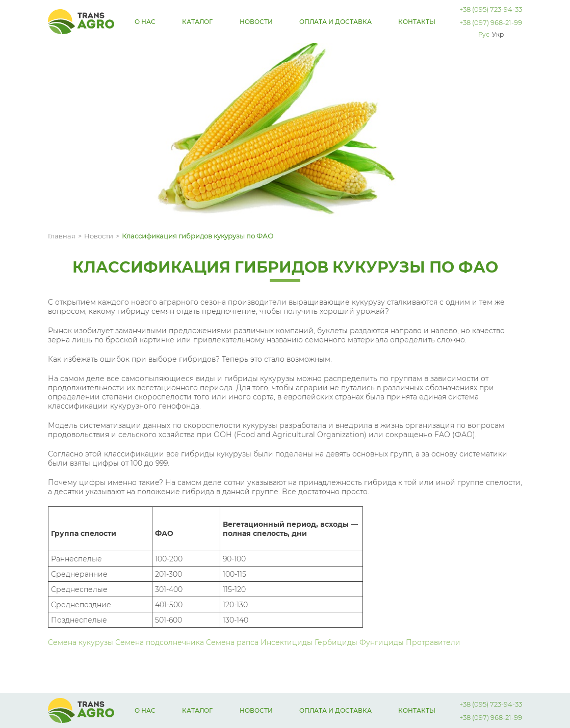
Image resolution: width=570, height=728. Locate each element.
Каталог (197, 22)
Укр (498, 34)
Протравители (433, 642)
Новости (256, 22)
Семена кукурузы (82, 642)
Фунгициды (383, 642)
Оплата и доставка (335, 22)
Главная (62, 236)
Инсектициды (288, 642)
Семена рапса (233, 642)
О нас (145, 22)
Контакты (417, 22)
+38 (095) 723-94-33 (491, 9)
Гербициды (336, 642)
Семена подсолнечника (161, 642)
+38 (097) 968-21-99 (491, 22)
